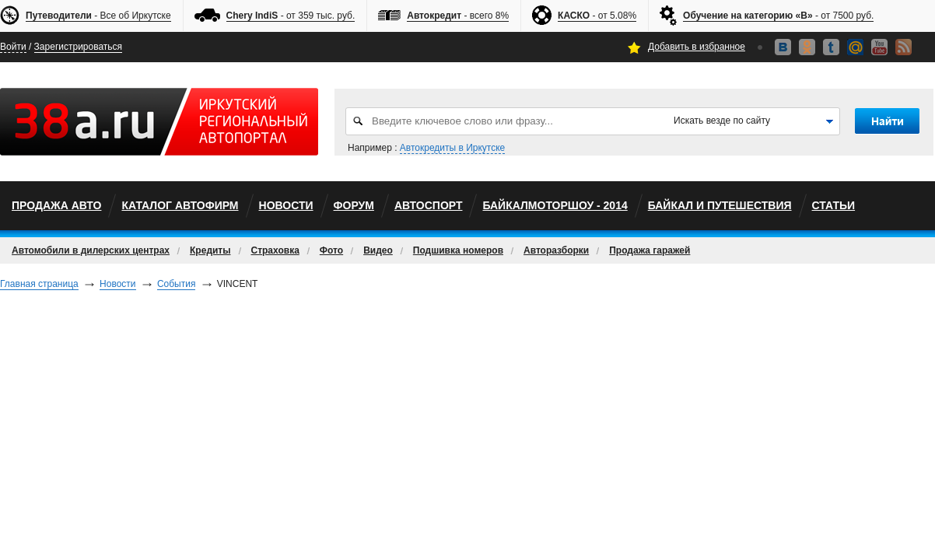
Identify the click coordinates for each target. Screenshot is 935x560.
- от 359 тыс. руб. (291, 16)
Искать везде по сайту (722, 121)
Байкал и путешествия (720, 205)
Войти (13, 47)
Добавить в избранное (697, 47)
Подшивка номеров (458, 250)
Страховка (275, 250)
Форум (354, 205)
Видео (378, 250)
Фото (331, 250)
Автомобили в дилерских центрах (91, 250)
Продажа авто (56, 205)
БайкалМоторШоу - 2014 (555, 205)
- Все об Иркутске (98, 16)
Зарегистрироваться (78, 47)
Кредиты (210, 250)
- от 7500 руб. (778, 16)
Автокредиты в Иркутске (452, 148)
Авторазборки (556, 250)
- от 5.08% (597, 16)
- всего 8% (458, 16)
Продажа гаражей (650, 250)
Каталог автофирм (180, 205)
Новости (286, 205)
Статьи (834, 205)
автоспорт (429, 205)
